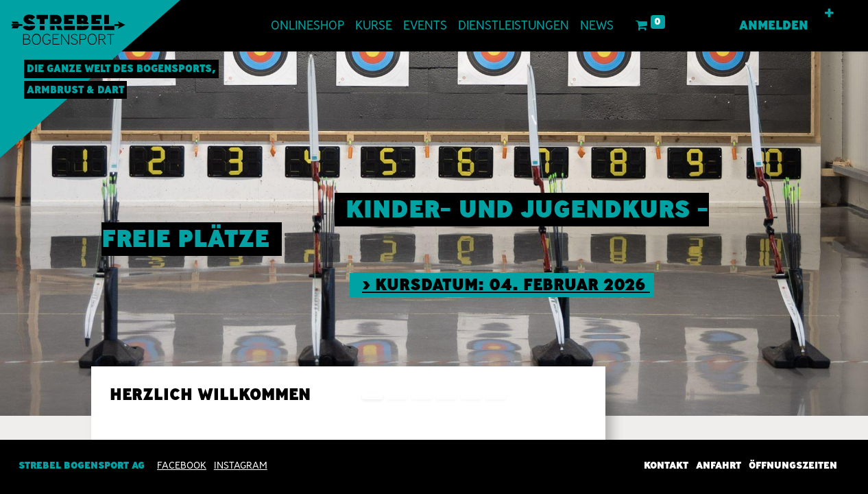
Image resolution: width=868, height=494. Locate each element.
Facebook (182, 465)
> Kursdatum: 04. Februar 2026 (506, 284)
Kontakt (666, 465)
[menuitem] (308, 26)
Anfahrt (719, 465)
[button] (829, 14)
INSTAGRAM (241, 465)
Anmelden (774, 25)
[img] (833, 234)
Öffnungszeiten (793, 465)
